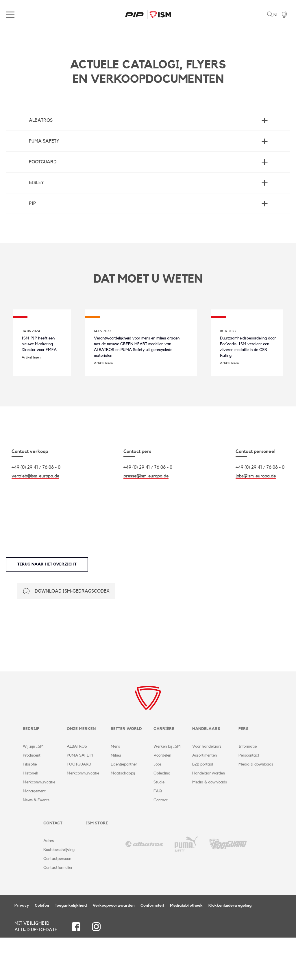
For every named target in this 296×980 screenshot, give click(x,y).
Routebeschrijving (59, 892)
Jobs (158, 807)
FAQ (158, 834)
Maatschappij (123, 816)
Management (34, 834)
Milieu (116, 798)
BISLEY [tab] (36, 183)
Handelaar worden (209, 816)
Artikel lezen (31, 388)
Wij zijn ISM (33, 789)
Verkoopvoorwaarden (114, 948)
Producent (32, 798)
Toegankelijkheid (71, 948)
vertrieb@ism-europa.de (35, 518)
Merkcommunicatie (39, 825)
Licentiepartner (124, 807)
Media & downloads (210, 825)
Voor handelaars (207, 789)
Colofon (42, 948)
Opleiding (162, 816)
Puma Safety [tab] (44, 141)
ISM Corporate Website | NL (148, 14)
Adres (49, 883)
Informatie (248, 789)
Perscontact (249, 798)
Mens (115, 789)
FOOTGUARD (79, 807)
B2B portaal (203, 807)
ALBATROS (77, 789)
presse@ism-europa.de (146, 518)
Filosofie (30, 807)
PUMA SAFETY (80, 798)
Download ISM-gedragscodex (72, 633)
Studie (159, 825)
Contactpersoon (57, 901)
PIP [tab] (32, 204)
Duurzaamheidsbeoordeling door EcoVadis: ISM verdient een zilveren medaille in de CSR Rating (243, 381)
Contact (161, 843)
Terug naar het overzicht (47, 606)
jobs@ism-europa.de (256, 518)
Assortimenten (205, 798)
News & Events (36, 843)
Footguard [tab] (43, 162)
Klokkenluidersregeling (230, 948)
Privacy (22, 948)
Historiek (30, 816)
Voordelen (162, 798)
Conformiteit (152, 948)
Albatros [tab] (41, 120)
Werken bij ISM (167, 789)
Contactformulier (58, 910)
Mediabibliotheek (186, 948)
